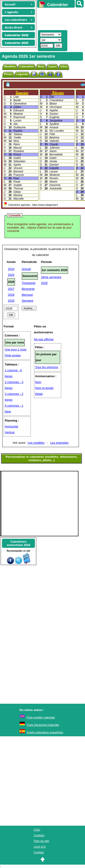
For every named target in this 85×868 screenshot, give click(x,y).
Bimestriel (28, 289)
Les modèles (36, 443)
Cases (52, 66)
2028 (11, 295)
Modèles (10, 66)
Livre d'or (40, 847)
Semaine (28, 301)
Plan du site (41, 841)
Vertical (10, 432)
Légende (22, 74)
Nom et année (44, 388)
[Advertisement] (59, 18)
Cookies (39, 835)
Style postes (13, 355)
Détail (39, 394)
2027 (11, 289)
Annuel (26, 269)
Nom (38, 382)
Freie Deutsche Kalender (43, 725)
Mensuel (27, 295)
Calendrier (27, 66)
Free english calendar (41, 717)
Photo (8, 74)
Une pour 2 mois (16, 349)
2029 (11, 301)
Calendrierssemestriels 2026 (18, 543)
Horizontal (11, 426)
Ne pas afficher (44, 339)
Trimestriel (29, 283)
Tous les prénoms (47, 367)
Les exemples (59, 443)
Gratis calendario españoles (45, 732)
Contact (39, 852)
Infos (64, 66)
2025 (11, 275)
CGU (37, 830)
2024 (11, 269)
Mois (41, 66)
